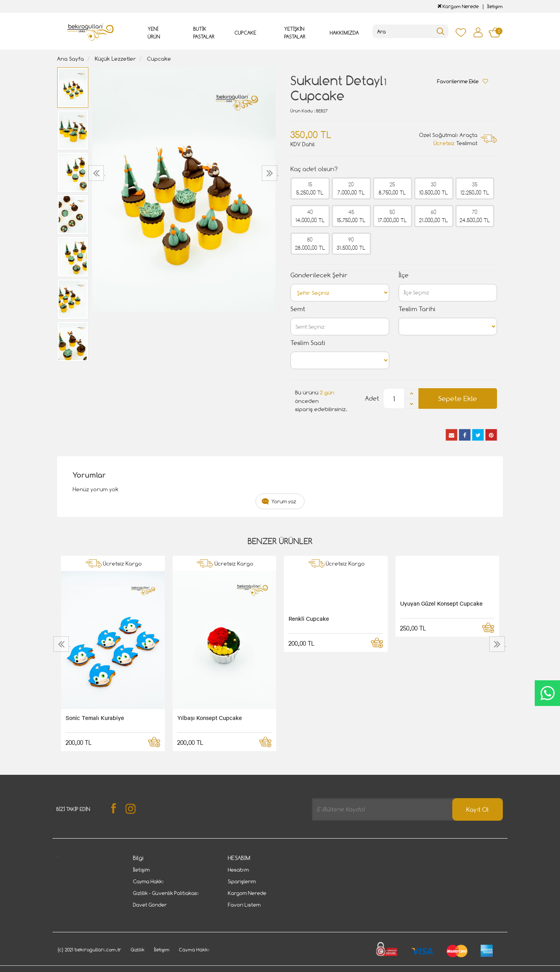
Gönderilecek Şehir (319, 275)
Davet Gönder (150, 905)
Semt (298, 309)
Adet (372, 398)
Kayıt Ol (478, 810)
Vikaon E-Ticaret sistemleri (105, 967)
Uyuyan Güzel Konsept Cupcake (441, 603)
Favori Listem (244, 905)
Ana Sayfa (71, 59)
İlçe (404, 275)
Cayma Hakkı (148, 881)
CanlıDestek (547, 693)
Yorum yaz (284, 501)
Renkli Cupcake (309, 618)
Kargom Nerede (458, 6)
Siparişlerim (242, 881)
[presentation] (97, 173)
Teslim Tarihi (417, 309)
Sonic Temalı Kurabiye (95, 718)
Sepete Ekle (458, 398)
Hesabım (238, 870)
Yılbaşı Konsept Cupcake (210, 718)
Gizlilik (138, 942)
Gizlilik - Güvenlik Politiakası (166, 893)
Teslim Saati (308, 343)
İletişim (495, 6)
